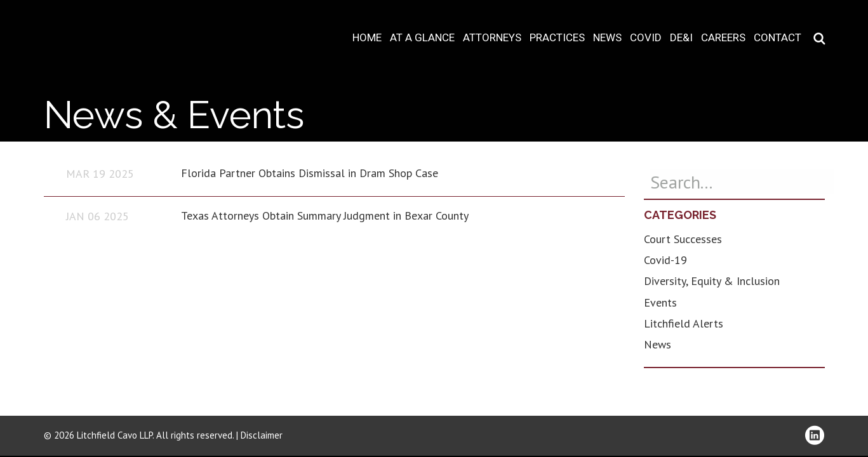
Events (660, 302)
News (607, 38)
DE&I (681, 38)
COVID (646, 38)
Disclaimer (262, 435)
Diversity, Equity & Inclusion (712, 281)
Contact (778, 38)
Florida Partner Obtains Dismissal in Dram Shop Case (310, 173)
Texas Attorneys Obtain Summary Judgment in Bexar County (325, 215)
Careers (723, 38)
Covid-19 (665, 260)
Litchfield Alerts (684, 323)
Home (367, 38)
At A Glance (422, 38)
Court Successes (683, 239)
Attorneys (492, 38)
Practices (557, 38)
